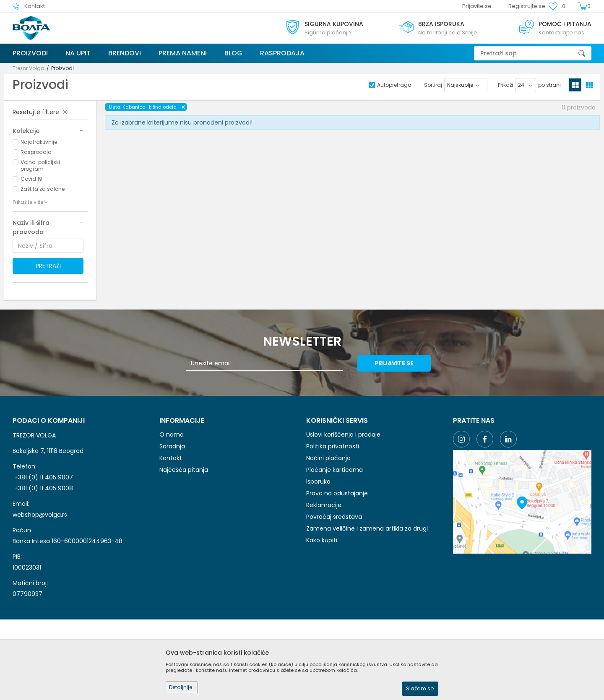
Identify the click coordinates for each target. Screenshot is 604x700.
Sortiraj (433, 85)
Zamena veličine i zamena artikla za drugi (367, 528)
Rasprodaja (36, 152)
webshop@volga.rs (40, 515)
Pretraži (48, 266)
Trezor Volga (29, 68)
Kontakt (171, 458)
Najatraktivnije (39, 142)
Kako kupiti (322, 540)
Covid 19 (31, 179)
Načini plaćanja (328, 458)
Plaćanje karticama (335, 470)
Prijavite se (394, 363)
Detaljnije (181, 687)
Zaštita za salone (43, 189)
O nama (172, 435)
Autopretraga (394, 85)
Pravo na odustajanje (337, 493)
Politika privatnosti (333, 446)
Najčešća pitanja (184, 470)
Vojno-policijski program (40, 165)
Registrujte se (527, 6)
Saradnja (172, 446)
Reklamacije (324, 505)
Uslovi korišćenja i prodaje (343, 435)
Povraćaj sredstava (334, 517)
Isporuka (318, 481)
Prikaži (505, 85)
